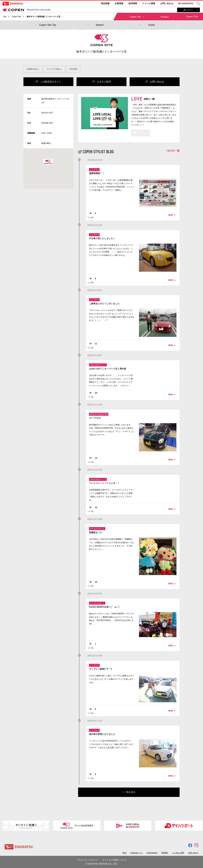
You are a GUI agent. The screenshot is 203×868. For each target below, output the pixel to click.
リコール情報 (149, 3)
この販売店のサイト (48, 82)
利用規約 (165, 853)
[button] (198, 4)
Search (100, 25)
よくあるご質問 (178, 853)
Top (5, 17)
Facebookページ (137, 853)
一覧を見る (129, 792)
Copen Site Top (48, 25)
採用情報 (133, 3)
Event (152, 25)
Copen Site (16, 17)
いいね (91, 217)
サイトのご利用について (114, 860)
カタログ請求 (102, 82)
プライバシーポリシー (88, 860)
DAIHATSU (13, 4)
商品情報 (105, 3)
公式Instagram (152, 853)
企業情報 (119, 3)
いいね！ (143, 133)
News (124, 853)
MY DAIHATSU (186, 3)
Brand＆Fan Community (26, 10)
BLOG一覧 (172, 151)
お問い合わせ (167, 3)
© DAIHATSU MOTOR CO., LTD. (101, 864)
